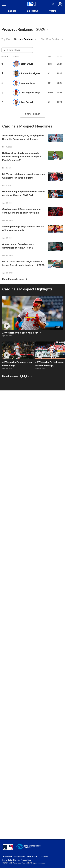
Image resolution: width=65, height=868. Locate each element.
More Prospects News (15, 453)
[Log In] (60, 4)
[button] (54, 4)
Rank (5, 57)
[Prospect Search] (18, 50)
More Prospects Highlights (18, 836)
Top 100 (6, 39)
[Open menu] (5, 4)
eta (59, 57)
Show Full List (33, 114)
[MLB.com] (8, 858)
